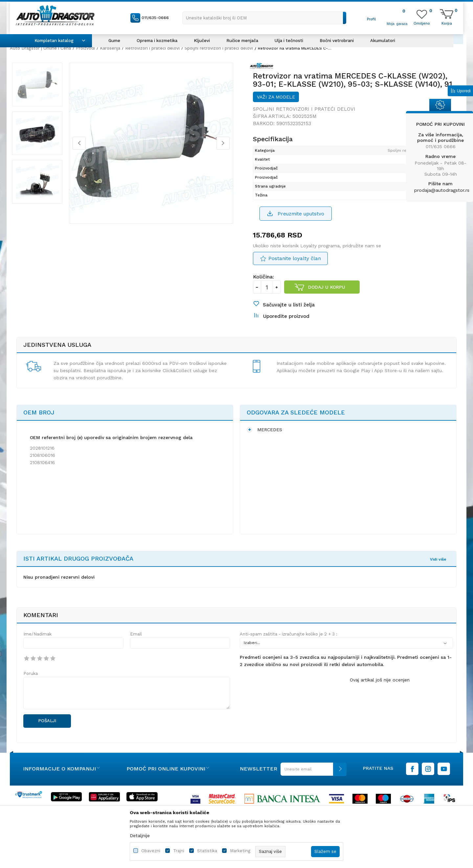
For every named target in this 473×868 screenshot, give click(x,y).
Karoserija (110, 48)
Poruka (31, 684)
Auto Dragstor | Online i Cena (40, 48)
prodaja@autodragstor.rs (442, 190)
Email (136, 645)
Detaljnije (140, 835)
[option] (41, 88)
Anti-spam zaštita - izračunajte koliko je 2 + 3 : (289, 645)
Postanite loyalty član (295, 264)
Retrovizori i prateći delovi (152, 48)
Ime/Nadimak (37, 645)
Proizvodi (85, 48)
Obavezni (151, 851)
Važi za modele (276, 101)
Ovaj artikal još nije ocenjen (380, 691)
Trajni (179, 851)
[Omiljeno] (422, 23)
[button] (264, 18)
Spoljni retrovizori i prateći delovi (219, 48)
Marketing (240, 851)
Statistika (207, 851)
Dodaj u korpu (327, 293)
